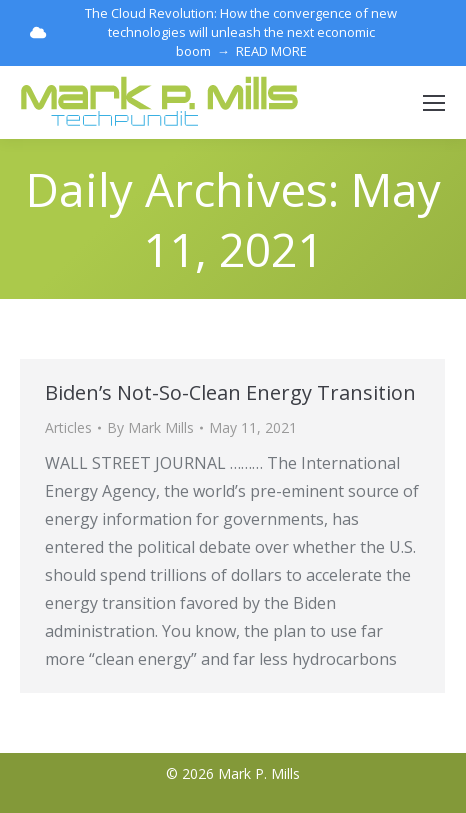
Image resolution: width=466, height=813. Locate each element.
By (150, 427)
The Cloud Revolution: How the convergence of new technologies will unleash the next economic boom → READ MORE (213, 32)
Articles (68, 427)
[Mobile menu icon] (434, 103)
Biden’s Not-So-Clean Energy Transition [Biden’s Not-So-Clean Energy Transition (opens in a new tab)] (230, 392)
